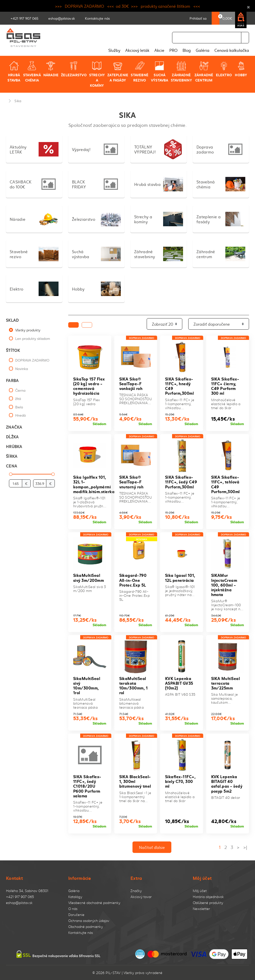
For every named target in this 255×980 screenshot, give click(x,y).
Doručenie (76, 915)
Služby (114, 50)
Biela (19, 407)
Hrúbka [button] (14, 446)
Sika (18, 101)
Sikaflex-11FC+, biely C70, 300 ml (180, 781)
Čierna (20, 390)
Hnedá (20, 415)
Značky (136, 891)
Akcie (159, 50)
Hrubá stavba (14, 72)
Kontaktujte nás (81, 933)
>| (245, 847)
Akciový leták (137, 50)
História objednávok (208, 897)
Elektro (224, 69)
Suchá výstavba (160, 72)
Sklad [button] (12, 320)
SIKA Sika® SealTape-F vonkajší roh (131, 383)
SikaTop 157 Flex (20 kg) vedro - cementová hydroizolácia (89, 386)
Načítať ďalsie (152, 847)
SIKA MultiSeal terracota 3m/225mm (226, 683)
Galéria (203, 50)
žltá (18, 398)
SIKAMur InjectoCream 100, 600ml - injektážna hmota (224, 585)
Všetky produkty (28, 330)
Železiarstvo (74, 69)
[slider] (11, 474)
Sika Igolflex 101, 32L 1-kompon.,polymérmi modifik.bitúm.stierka (94, 484)
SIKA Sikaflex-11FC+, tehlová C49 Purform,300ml (225, 484)
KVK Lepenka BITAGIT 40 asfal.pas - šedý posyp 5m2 (227, 784)
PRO (173, 50)
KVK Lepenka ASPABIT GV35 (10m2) (179, 683)
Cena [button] (12, 466)
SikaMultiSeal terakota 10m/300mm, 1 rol (134, 685)
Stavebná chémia (32, 72)
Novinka (22, 369)
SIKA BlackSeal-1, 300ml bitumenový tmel (135, 781)
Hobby (241, 69)
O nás (73, 909)
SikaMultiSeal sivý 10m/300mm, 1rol (87, 685)
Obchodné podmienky (86, 927)
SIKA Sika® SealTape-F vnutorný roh (131, 482)
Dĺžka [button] (12, 436)
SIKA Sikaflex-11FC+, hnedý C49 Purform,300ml (179, 386)
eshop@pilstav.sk (19, 903)
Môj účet (200, 891)
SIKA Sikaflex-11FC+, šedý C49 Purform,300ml (181, 482)
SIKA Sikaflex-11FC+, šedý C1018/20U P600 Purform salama (87, 786)
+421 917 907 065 (20, 897)
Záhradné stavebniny (181, 72)
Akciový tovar (141, 897)
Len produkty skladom (33, 338)
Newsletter (201, 909)
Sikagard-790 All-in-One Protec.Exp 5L (133, 580)
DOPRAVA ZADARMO (32, 360)
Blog (187, 50)
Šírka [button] (12, 456)
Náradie (51, 69)
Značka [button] (14, 427)
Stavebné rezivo (140, 72)
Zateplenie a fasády (118, 72)
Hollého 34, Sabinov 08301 (27, 891)
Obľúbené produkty (208, 903)
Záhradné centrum (204, 72)
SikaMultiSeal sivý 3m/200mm (89, 577)
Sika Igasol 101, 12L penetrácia (180, 577)
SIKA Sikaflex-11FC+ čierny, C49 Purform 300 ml (225, 386)
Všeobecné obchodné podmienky (94, 903)
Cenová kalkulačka (232, 50)
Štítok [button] (13, 350)
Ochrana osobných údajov (89, 921)
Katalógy (75, 897)
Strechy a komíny (97, 74)
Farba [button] (12, 380)
